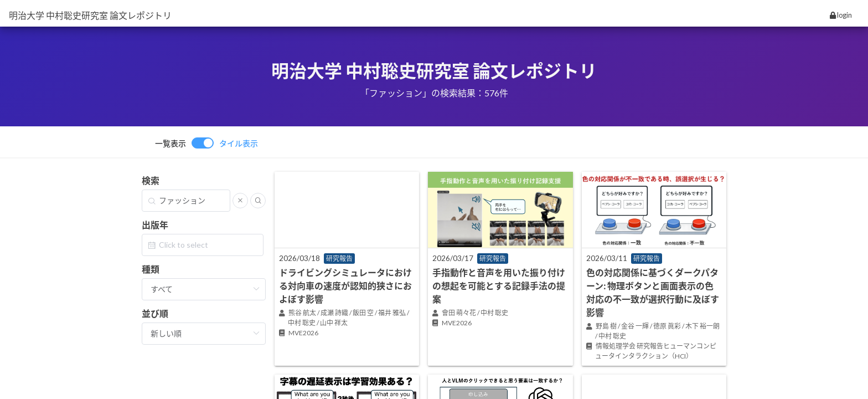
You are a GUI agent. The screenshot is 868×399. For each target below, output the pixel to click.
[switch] (206, 143)
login (841, 15)
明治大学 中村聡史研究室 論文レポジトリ (90, 15)
